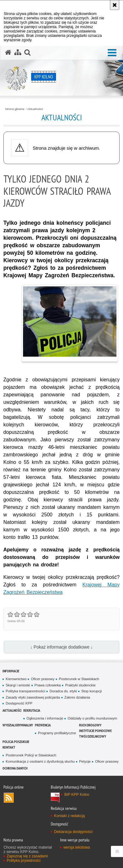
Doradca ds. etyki (63, 691)
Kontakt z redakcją (69, 816)
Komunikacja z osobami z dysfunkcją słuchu (40, 761)
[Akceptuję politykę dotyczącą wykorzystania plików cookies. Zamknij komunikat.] (115, 5)
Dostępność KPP (19, 703)
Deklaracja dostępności (73, 832)
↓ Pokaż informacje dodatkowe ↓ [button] (61, 647)
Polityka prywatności (24, 860)
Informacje (11, 671)
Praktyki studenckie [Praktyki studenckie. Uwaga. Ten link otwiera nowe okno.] (80, 685)
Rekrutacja (32, 710)
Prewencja (43, 725)
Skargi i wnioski (18, 685)
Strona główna (15, 109)
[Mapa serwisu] (18, 53)
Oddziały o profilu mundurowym (92, 718)
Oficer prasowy (43, 679)
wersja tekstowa (76, 847)
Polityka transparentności (25, 691)
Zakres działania (77, 697)
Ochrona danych (15, 768)
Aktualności (35, 109)
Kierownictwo (16, 679)
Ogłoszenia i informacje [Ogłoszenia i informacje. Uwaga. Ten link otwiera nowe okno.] (45, 718)
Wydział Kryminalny (18, 725)
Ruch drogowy (90, 725)
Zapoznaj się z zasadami (27, 856)
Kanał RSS (9, 798)
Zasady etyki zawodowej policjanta (33, 697)
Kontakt (9, 747)
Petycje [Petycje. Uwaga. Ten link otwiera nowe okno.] (85, 761)
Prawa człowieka (48, 685)
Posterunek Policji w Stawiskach (31, 755)
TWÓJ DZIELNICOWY (93, 736)
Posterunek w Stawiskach (79, 679)
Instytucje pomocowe (95, 731)
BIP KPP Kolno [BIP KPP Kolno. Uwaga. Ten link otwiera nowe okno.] (77, 795)
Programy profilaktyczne (57, 733)
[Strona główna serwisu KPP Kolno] (8, 53)
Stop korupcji (92, 691)
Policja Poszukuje (16, 742)
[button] (112, 53)
